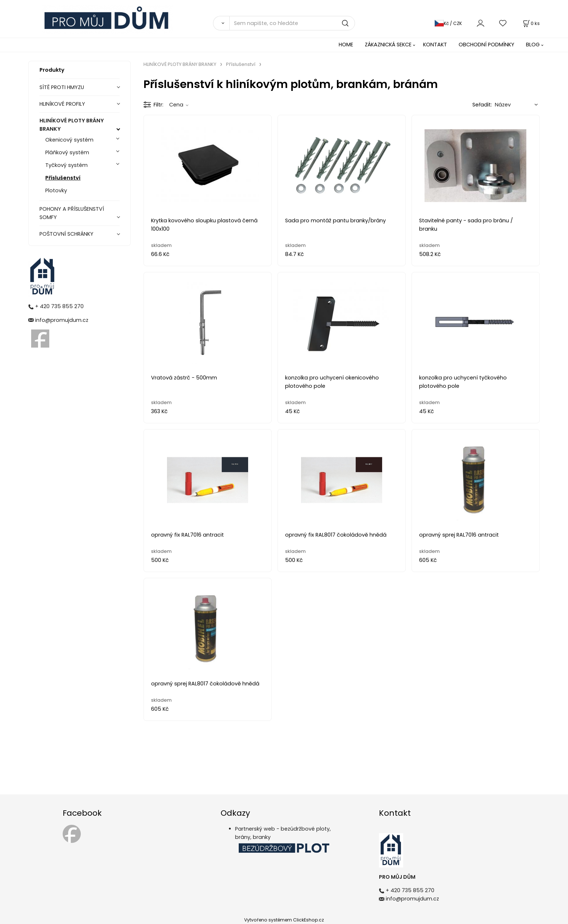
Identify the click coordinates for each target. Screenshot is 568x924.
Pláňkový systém (67, 152)
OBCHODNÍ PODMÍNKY (486, 45)
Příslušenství (63, 178)
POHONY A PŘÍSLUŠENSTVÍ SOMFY (72, 213)
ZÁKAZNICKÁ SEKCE (388, 45)
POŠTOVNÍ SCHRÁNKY (66, 234)
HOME (346, 45)
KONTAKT (435, 45)
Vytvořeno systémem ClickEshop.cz (284, 920)
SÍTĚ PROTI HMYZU (62, 87)
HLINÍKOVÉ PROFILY (62, 104)
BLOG (533, 45)
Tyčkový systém (66, 165)
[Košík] (531, 23)
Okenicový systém (69, 140)
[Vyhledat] (221, 23)
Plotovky (56, 190)
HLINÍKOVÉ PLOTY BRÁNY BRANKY (72, 125)
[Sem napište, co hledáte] (292, 23)
